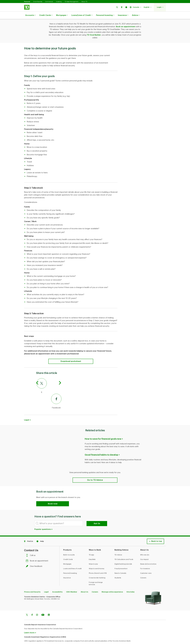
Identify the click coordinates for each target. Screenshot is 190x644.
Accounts (30, 15)
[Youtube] (43, 609)
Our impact (144, 553)
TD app (91, 549)
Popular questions (44, 523)
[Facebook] (49, 395)
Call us (31, 549)
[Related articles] (95, 474)
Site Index (131, 586)
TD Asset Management (71, 2)
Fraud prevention (121, 563)
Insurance (123, 15)
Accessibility (57, 586)
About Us (84, 586)
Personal (27, 2)
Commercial (49, 2)
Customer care (146, 567)
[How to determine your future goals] (71, 355)
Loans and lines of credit (72, 563)
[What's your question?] (59, 517)
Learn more (29, 627)
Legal (27, 414)
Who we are (145, 549)
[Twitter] (49, 380)
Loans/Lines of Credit (82, 15)
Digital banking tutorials (123, 558)
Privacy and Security (32, 586)
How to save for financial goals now (103, 433)
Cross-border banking (97, 572)
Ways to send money (97, 563)
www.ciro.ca (30, 639)
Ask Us (97, 518)
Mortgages (62, 15)
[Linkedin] (49, 609)
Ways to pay (93, 558)
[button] (117, 7)
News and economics (148, 558)
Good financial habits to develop (101, 449)
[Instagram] (37, 609)
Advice (136, 15)
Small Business (38, 2)
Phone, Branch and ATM (98, 567)
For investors (145, 563)
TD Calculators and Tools (124, 553)
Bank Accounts (69, 549)
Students (118, 572)
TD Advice (118, 549)
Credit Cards (46, 15)
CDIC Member (72, 586)
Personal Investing (105, 15)
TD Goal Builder (94, 29)
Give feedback (35, 560)
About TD (84, 2)
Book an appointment (126, 21)
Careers (143, 572)
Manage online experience (112, 586)
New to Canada (120, 567)
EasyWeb (92, 553)
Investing (59, 2)
